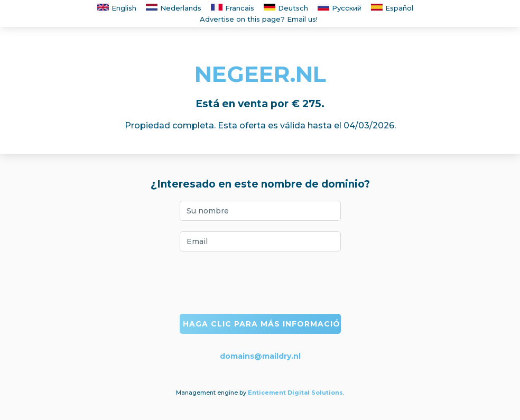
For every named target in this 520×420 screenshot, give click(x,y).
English (117, 8)
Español (392, 8)
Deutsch (286, 8)
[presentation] (260, 283)
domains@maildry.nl (260, 356)
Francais (233, 8)
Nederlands (174, 8)
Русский (340, 8)
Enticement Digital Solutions (295, 393)
